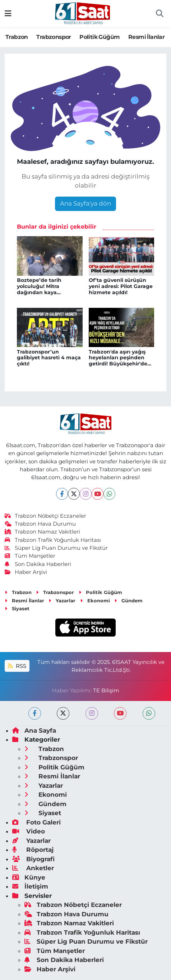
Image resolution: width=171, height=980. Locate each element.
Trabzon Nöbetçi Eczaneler (46, 516)
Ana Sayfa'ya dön (85, 203)
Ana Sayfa (34, 730)
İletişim (30, 886)
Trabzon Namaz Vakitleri (43, 532)
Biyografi (33, 859)
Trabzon (17, 37)
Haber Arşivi (26, 572)
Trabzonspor (54, 37)
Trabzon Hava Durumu (40, 524)
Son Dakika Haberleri (38, 564)
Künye (29, 877)
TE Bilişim (106, 691)
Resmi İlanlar (146, 37)
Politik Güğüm (100, 37)
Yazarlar (62, 601)
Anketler (33, 868)
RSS (17, 666)
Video (29, 831)
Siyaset (17, 608)
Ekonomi (95, 601)
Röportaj (33, 850)
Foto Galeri (36, 822)
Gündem (128, 601)
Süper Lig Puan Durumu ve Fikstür (56, 548)
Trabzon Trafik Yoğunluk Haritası (53, 540)
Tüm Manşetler (30, 556)
